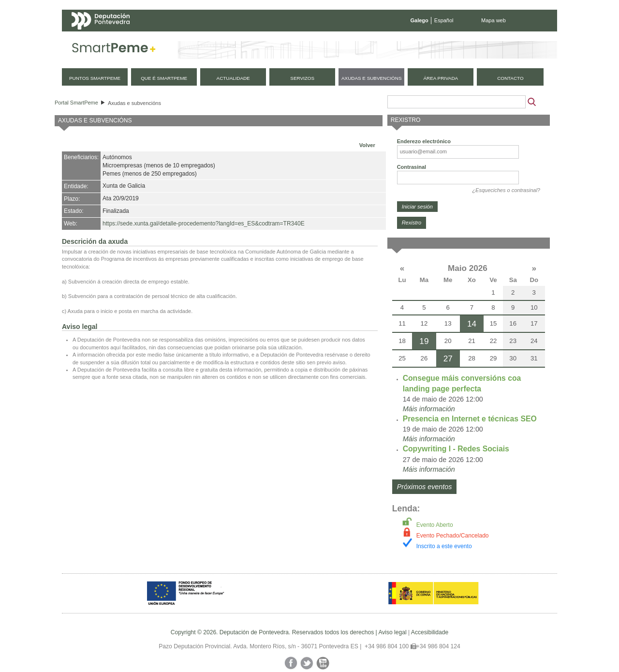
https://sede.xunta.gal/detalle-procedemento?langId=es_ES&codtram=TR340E (204, 224)
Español (444, 20)
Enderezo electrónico (424, 141)
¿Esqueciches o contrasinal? (506, 190)
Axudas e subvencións (134, 103)
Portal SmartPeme (76, 103)
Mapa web (494, 20)
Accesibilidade (430, 632)
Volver (367, 145)
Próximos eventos (425, 487)
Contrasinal (412, 167)
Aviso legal (392, 632)
